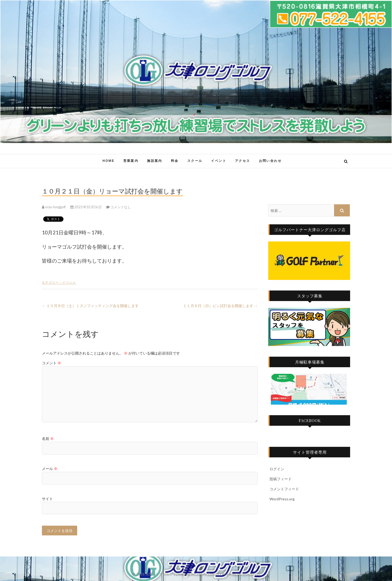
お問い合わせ (270, 161)
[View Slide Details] (309, 261)
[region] (309, 261)
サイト (47, 499)
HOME (109, 161)
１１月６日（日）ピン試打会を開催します (220, 306)
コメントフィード (284, 489)
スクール (195, 161)
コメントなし (121, 207)
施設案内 (155, 161)
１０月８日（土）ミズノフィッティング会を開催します (90, 306)
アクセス (243, 161)
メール (50, 469)
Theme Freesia (208, 574)
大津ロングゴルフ (159, 574)
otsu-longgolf (54, 207)
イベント (219, 161)
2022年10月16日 (86, 207)
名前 (48, 439)
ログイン (277, 469)
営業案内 (131, 161)
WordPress (251, 574)
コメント (52, 363)
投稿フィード (281, 479)
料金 (175, 161)
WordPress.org (282, 499)
